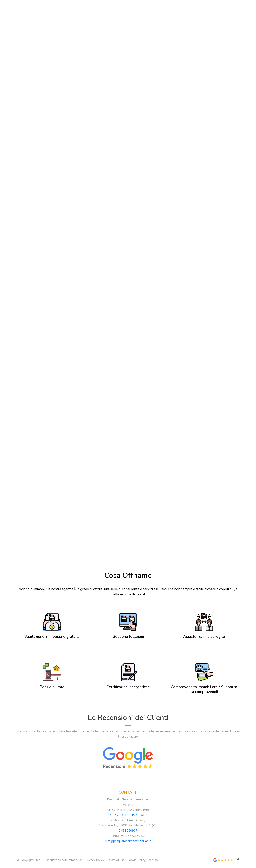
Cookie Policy (136, 861)
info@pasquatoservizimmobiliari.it (128, 842)
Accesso (152, 861)
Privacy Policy (95, 861)
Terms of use (116, 861)
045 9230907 (128, 832)
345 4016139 (139, 816)
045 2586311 (117, 816)
